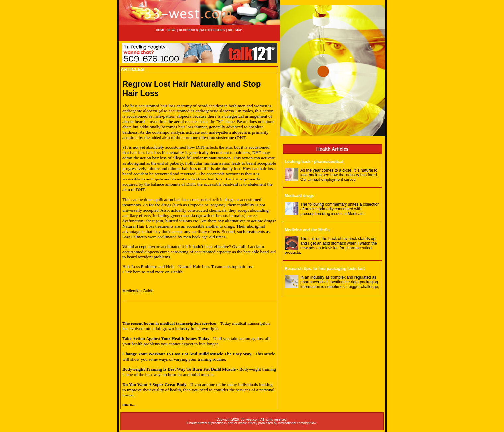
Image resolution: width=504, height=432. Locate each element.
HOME (161, 30)
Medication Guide (138, 291)
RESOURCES (189, 30)
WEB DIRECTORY (213, 30)
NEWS (172, 30)
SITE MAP (235, 30)
